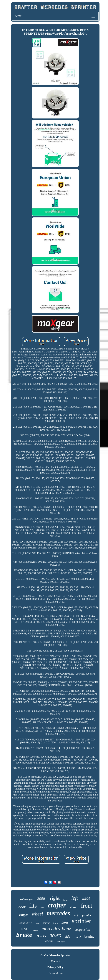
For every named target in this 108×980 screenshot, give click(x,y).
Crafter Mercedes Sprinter (55, 955)
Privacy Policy (55, 967)
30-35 (41, 936)
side (68, 936)
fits (33, 906)
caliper (24, 915)
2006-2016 (26, 923)
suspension (82, 930)
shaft (76, 915)
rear (25, 928)
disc (42, 908)
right (55, 898)
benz (65, 922)
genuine (87, 915)
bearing (89, 936)
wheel (37, 914)
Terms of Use (55, 973)
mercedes (58, 913)
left (75, 898)
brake (24, 935)
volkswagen (27, 899)
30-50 (55, 936)
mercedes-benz (56, 929)
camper (62, 941)
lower (65, 900)
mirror (46, 923)
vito (38, 923)
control (77, 937)
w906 (86, 898)
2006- (42, 899)
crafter (57, 905)
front (87, 906)
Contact (55, 961)
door (22, 907)
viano (73, 908)
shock (35, 931)
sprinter (82, 921)
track (56, 923)
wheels (49, 941)
